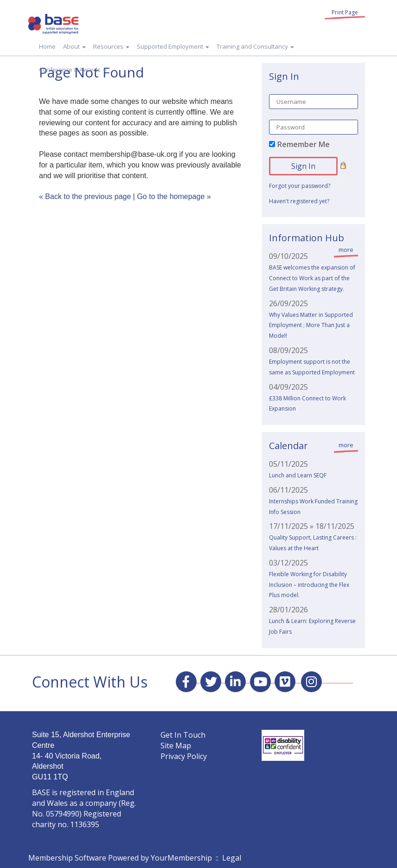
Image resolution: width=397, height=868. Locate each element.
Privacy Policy (184, 756)
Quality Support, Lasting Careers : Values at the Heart (313, 543)
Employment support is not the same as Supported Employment (312, 367)
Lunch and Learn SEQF (298, 475)
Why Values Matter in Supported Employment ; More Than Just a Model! (311, 325)
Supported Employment (173, 46)
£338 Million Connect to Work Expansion (307, 404)
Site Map (176, 746)
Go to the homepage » (174, 196)
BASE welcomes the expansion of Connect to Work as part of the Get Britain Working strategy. (312, 278)
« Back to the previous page (85, 196)
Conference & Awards (73, 70)
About (74, 46)
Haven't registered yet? (299, 201)
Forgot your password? (300, 186)
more (346, 250)
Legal (232, 858)
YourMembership (181, 858)
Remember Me (304, 144)
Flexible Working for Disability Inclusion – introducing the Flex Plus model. (309, 585)
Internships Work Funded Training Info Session (313, 507)
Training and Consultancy (255, 46)
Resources (111, 46)
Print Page (345, 12)
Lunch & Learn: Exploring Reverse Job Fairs (312, 626)
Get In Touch (183, 735)
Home (47, 46)
